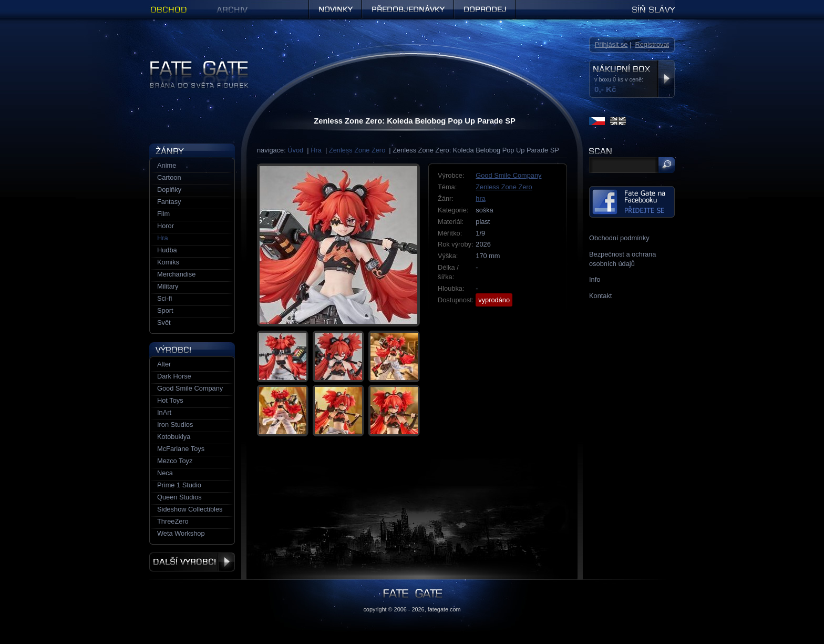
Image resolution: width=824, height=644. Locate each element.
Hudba (167, 250)
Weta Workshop (181, 533)
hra (481, 198)
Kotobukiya (174, 437)
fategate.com (444, 609)
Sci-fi (164, 298)
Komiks (168, 262)
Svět (164, 323)
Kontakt (600, 296)
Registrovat (652, 44)
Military (168, 286)
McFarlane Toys (181, 449)
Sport (165, 310)
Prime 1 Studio (179, 485)
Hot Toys (170, 400)
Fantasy (169, 202)
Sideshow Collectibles (190, 509)
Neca (165, 473)
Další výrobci (192, 562)
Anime (167, 165)
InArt (164, 412)
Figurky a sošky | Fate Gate (190, 64)
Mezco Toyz (175, 461)
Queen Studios (179, 497)
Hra (316, 150)
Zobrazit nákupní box (666, 79)
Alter (164, 364)
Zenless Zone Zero (357, 150)
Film (163, 214)
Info (595, 279)
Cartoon (169, 177)
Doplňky (169, 190)
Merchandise (176, 274)
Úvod (295, 150)
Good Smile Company (508, 175)
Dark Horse (174, 376)
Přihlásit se (611, 44)
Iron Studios (175, 425)
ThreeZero (173, 521)
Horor (166, 226)
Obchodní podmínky (619, 238)
